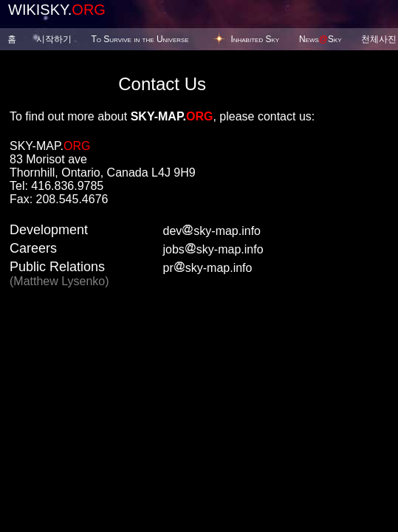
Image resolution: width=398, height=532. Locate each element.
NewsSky (320, 39)
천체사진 (379, 39)
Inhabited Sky (255, 39)
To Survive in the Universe (140, 39)
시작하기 (54, 39)
